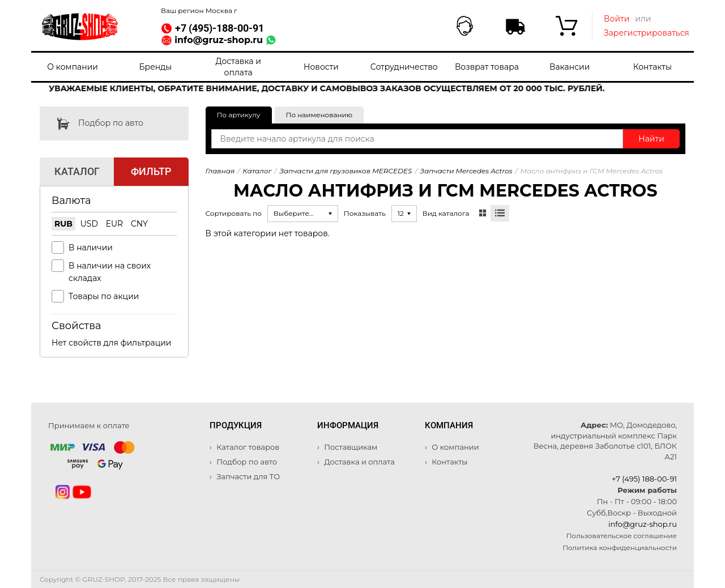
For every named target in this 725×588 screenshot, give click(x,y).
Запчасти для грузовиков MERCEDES (346, 171)
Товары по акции (104, 296)
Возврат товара (487, 67)
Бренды (155, 67)
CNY (139, 224)
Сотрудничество (404, 67)
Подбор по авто (91, 123)
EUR (115, 224)
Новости (321, 67)
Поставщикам (350, 447)
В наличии (91, 248)
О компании (72, 67)
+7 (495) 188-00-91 (644, 479)
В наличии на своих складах (110, 272)
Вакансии (570, 67)
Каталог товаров (247, 447)
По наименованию (319, 115)
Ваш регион (199, 10)
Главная (220, 171)
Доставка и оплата (238, 67)
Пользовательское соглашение (622, 536)
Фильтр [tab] (151, 171)
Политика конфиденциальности (620, 547)
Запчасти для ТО (247, 476)
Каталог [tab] (77, 171)
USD (89, 224)
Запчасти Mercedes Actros (466, 171)
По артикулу (239, 115)
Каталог (257, 171)
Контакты (652, 67)
